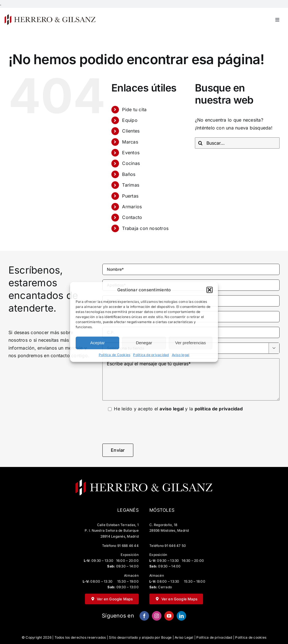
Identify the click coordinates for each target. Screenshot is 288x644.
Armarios (132, 207)
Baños (129, 174)
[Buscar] (201, 143)
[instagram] (157, 616)
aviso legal (172, 409)
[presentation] (145, 428)
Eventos (131, 153)
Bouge (166, 637)
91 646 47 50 (175, 546)
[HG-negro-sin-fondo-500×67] (50, 16)
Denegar (144, 343)
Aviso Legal (184, 637)
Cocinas (131, 163)
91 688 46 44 (128, 546)
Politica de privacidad (151, 355)
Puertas (130, 196)
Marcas (130, 142)
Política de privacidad (214, 637)
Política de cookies (251, 637)
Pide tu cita (134, 109)
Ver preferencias (191, 343)
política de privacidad (219, 409)
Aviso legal (181, 355)
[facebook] (144, 616)
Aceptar (98, 343)
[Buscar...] (237, 143)
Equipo (130, 120)
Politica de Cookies (115, 355)
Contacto (132, 217)
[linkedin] (181, 616)
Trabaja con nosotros (145, 228)
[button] (210, 290)
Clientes (131, 131)
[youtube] (169, 616)
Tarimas (131, 185)
